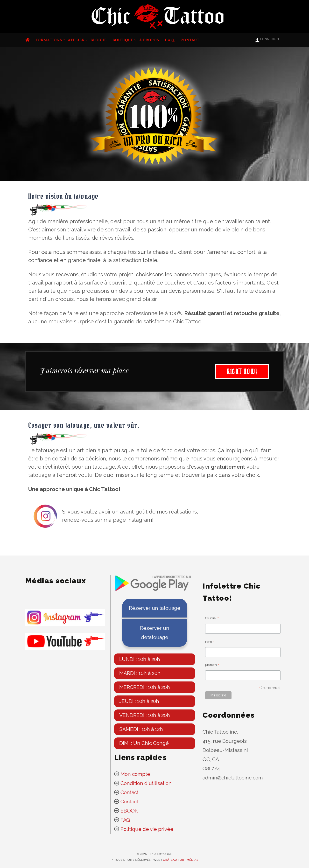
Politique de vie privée (147, 829)
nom (210, 642)
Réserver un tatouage (155, 608)
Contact (190, 40)
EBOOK (129, 811)
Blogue (99, 40)
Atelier (76, 40)
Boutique (123, 40)
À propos (149, 40)
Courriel (212, 619)
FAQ (125, 820)
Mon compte (135, 774)
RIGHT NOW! (239, 372)
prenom (212, 665)
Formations (49, 40)
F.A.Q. (170, 40)
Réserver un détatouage (155, 633)
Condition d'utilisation (146, 783)
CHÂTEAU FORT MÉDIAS (181, 860)
